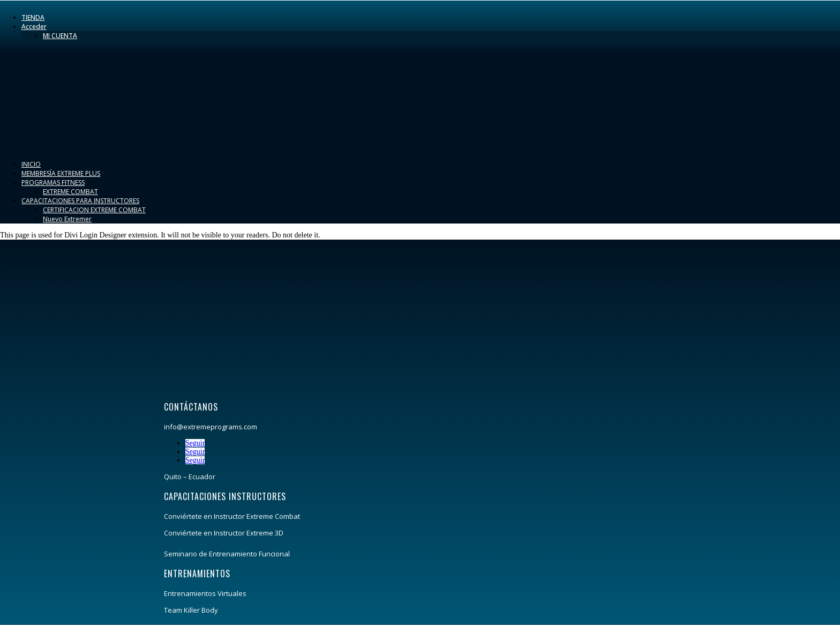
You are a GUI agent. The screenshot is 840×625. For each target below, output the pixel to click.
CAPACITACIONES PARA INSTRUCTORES (80, 201)
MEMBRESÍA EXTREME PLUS (61, 173)
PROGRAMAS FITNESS (53, 183)
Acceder (34, 27)
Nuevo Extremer (67, 219)
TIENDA (33, 17)
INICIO (31, 164)
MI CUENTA (60, 36)
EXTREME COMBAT (70, 192)
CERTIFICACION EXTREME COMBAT (94, 210)
